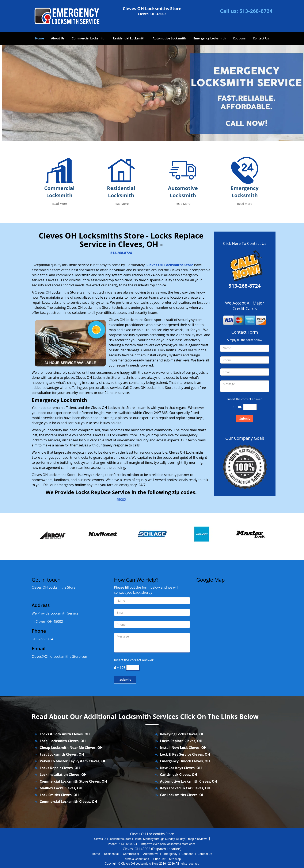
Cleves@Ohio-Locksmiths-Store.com (60, 656)
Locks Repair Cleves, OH (60, 768)
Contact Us (261, 38)
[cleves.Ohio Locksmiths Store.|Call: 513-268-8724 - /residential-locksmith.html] (121, 170)
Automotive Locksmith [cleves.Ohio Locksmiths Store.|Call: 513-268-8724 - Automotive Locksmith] (183, 192)
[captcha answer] (250, 407)
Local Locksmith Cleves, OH (63, 741)
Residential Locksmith (129, 38)
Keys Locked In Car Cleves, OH (185, 788)
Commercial (131, 854)
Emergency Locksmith (210, 38)
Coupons (239, 38)
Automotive (151, 854)
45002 (121, 500)
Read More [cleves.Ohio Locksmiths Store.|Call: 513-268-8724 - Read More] (59, 204)
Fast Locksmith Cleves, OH (62, 754)
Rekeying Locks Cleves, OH (182, 734)
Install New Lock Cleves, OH (183, 748)
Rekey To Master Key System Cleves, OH (73, 761)
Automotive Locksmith (169, 38)
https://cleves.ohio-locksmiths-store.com (168, 844)
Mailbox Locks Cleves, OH (61, 788)
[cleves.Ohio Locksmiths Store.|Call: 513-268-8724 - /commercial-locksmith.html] (59, 170)
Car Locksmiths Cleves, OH (182, 795)
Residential (111, 854)
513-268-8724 (256, 11)
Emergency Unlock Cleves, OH (185, 761)
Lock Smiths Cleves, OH (59, 795)
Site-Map (175, 859)
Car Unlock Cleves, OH (179, 775)
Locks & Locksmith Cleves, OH (65, 734)
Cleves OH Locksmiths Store (170, 265)
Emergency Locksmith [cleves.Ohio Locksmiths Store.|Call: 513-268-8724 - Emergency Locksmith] (245, 192)
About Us (58, 38)
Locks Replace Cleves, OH (181, 741)
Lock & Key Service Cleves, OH (185, 754)
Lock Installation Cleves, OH (63, 775)
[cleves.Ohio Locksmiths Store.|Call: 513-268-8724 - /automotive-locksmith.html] (183, 170)
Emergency (170, 854)
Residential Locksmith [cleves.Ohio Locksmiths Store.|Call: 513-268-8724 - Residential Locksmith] (121, 192)
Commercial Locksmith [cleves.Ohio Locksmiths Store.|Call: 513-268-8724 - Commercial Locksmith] (59, 192)
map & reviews (198, 839)
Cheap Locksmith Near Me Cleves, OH (71, 748)
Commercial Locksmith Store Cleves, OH (73, 781)
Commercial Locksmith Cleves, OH (68, 802)
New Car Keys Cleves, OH (181, 768)
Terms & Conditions (136, 859)
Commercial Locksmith (89, 38)
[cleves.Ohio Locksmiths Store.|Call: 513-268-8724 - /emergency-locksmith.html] (245, 170)
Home (39, 38)
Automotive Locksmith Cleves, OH (189, 781)
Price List (159, 859)
